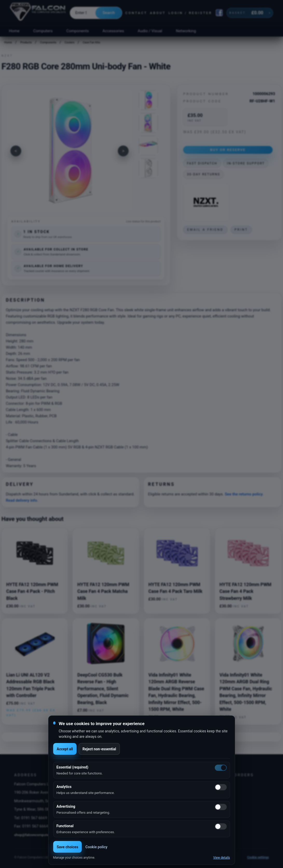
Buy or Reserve (228, 150)
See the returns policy (244, 494)
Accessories (113, 31)
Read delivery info (21, 500)
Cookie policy (96, 847)
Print (241, 230)
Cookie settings (258, 857)
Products (26, 42)
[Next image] (123, 151)
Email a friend (205, 230)
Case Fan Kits (91, 42)
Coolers (70, 42)
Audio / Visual (150, 31)
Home (14, 31)
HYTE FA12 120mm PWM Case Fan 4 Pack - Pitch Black (32, 591)
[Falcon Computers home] (38, 13)
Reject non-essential (99, 749)
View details (222, 858)
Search (109, 13)
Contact (136, 13)
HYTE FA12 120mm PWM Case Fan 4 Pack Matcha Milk (103, 591)
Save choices (68, 847)
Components (78, 31)
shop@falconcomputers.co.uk (38, 835)
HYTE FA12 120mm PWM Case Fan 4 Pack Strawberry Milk (245, 591)
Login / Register (190, 13)
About (158, 13)
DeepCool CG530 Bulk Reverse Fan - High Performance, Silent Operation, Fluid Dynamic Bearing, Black (103, 689)
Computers (43, 31)
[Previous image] (16, 151)
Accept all (65, 749)
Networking (186, 31)
